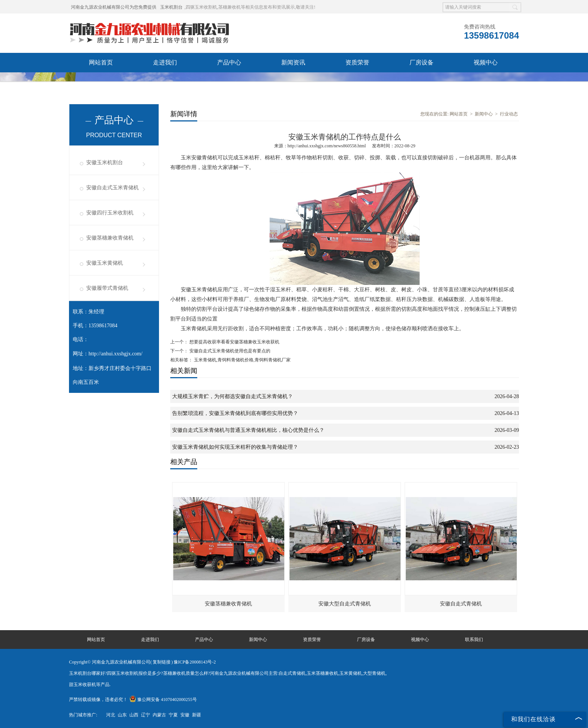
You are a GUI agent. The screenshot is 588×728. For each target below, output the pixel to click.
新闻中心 (484, 114)
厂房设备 (421, 62)
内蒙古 (159, 715)
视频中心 (486, 62)
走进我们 (165, 62)
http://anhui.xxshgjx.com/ (115, 354)
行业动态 (509, 114)
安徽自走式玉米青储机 (112, 188)
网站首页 (101, 62)
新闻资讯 (293, 62)
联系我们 (165, 82)
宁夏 (173, 715)
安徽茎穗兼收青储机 (110, 238)
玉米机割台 (171, 7)
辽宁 (145, 715)
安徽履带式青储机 (107, 288)
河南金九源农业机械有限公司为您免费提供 (114, 7)
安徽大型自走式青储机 (345, 604)
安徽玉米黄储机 (105, 263)
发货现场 (101, 82)
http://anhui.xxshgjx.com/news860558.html (327, 146)
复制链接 (162, 662)
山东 (122, 715)
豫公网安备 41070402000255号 (163, 700)
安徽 (185, 715)
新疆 (196, 715)
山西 (134, 715)
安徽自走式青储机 (461, 604)
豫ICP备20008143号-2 (195, 662)
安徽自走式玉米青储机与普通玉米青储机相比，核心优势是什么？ (248, 430)
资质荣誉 (357, 62)
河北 (111, 715)
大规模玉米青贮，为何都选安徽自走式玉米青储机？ (232, 396)
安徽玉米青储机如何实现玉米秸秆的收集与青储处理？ (235, 447)
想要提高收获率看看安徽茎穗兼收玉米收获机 (234, 342)
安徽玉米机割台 (105, 163)
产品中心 (229, 62)
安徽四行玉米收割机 (110, 213)
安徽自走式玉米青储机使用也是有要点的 (229, 351)
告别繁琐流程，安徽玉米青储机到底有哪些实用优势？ (235, 413)
